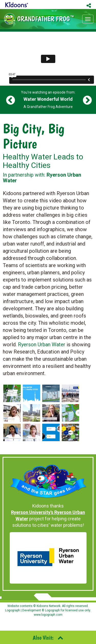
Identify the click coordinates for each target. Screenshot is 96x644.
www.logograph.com (48, 615)
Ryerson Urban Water (42, 344)
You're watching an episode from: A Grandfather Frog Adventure (48, 99)
